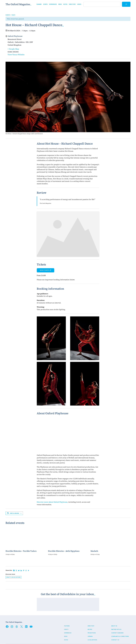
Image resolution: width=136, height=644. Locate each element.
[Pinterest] (24, 561)
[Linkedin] (21, 561)
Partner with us (116, 620)
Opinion (90, 627)
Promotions (92, 623)
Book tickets (45, 260)
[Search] (126, 4)
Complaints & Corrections (120, 627)
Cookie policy (29, 637)
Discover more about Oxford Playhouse (52, 492)
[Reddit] (19, 561)
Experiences (68, 623)
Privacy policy (19, 637)
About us (114, 616)
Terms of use (10, 637)
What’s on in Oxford (13, 567)
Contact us (115, 630)
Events (8, 15)
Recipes (90, 620)
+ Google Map (13, 49)
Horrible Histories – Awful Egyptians (64, 541)
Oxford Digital (126, 637)
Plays (13, 15)
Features (67, 616)
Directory (91, 616)
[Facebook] (14, 561)
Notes (66, 630)
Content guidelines (117, 623)
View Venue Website (16, 55)
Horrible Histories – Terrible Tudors (21, 541)
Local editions (92, 630)
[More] (28, 561)
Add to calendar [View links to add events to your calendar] (15, 503)
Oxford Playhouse (15, 36)
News (66, 627)
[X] (16, 561)
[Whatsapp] (26, 561)
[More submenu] (81, 4)
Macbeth (94, 541)
